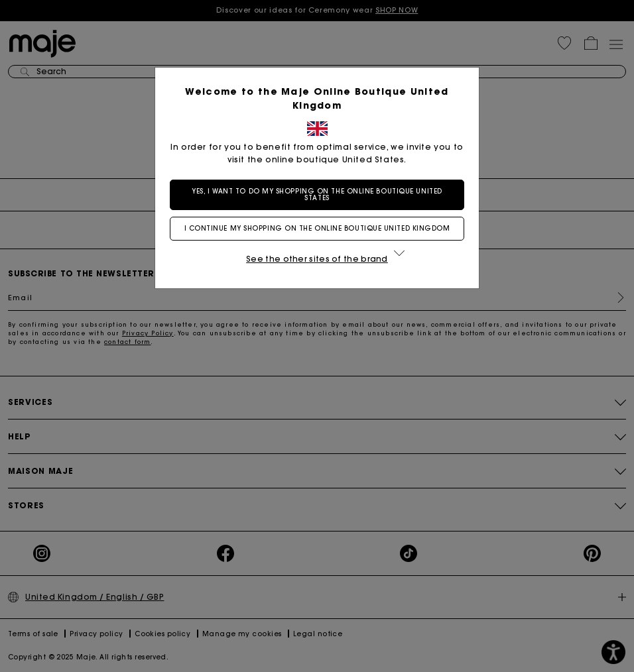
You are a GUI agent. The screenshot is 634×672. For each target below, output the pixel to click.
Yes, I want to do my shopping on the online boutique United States (317, 195)
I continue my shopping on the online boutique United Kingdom (317, 228)
